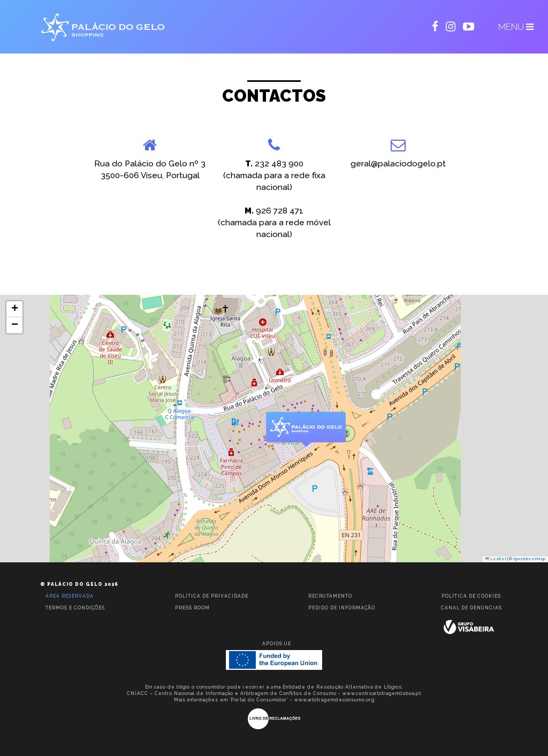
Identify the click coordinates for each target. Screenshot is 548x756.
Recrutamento (330, 596)
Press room (192, 608)
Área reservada (70, 596)
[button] (306, 430)
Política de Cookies (471, 596)
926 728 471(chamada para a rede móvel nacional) (274, 223)
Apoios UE (277, 644)
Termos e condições (75, 608)
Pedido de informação (342, 608)
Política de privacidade (212, 596)
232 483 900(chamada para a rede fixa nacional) (274, 175)
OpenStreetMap (529, 559)
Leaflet (496, 559)
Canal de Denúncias (471, 608)
